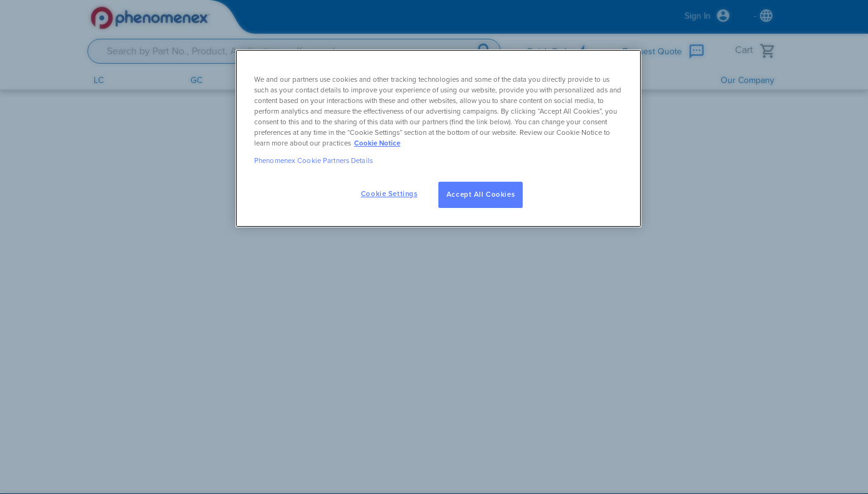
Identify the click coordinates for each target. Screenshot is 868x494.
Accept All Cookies (481, 195)
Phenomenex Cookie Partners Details (313, 161)
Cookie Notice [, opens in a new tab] (377, 143)
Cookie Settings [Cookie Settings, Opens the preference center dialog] (389, 194)
